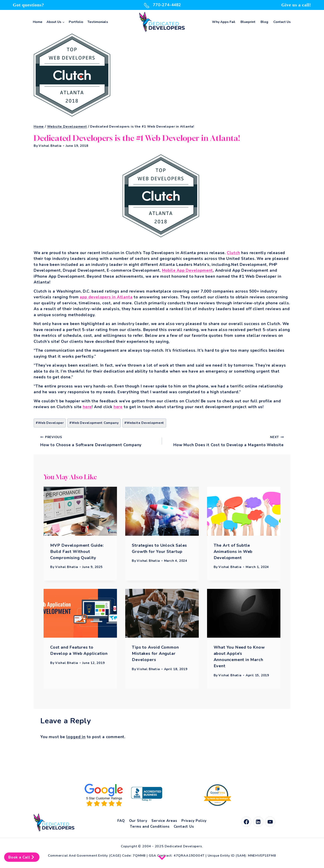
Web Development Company (94, 423)
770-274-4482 (162, 5)
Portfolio (76, 22)
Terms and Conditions (150, 827)
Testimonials (98, 22)
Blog (264, 22)
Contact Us (282, 22)
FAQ (121, 821)
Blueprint (248, 22)
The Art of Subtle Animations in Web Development (233, 552)
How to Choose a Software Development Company (99, 441)
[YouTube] (270, 822)
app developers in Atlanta (106, 297)
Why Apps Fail (224, 22)
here (87, 407)
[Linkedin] (258, 822)
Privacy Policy (194, 821)
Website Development (144, 423)
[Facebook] (246, 822)
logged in (76, 737)
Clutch (233, 253)
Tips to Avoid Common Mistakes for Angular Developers (155, 653)
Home (38, 22)
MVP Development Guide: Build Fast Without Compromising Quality (77, 552)
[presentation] (80, 511)
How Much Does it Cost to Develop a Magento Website (225, 441)
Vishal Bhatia (50, 146)
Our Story (138, 821)
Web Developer (50, 423)
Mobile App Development (188, 270)
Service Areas (164, 821)
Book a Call (22, 857)
